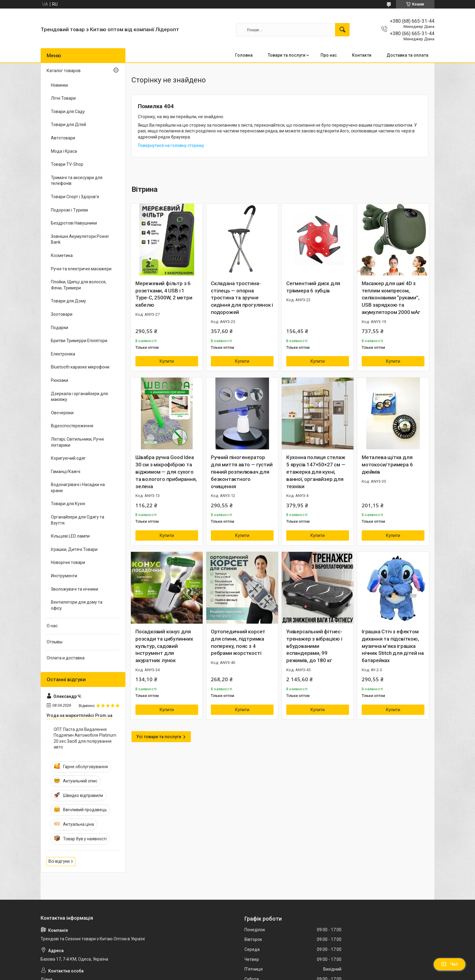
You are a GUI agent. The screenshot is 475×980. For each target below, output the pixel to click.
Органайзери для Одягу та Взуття (78, 520)
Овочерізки (62, 413)
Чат (450, 964)
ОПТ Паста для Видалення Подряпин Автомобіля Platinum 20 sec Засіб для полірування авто (85, 738)
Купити (167, 361)
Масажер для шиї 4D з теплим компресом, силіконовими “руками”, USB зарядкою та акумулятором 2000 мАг (391, 298)
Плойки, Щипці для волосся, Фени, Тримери (79, 285)
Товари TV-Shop (67, 164)
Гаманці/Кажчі (66, 472)
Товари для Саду (68, 112)
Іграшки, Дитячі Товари (74, 549)
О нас (52, 626)
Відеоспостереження (72, 426)
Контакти (362, 55)
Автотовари (63, 138)
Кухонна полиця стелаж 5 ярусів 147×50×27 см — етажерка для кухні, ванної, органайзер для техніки (316, 472)
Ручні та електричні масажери (81, 269)
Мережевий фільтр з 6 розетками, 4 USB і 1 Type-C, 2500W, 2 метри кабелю (164, 294)
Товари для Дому (68, 301)
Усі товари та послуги (159, 737)
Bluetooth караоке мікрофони (80, 367)
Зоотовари (62, 314)
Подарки (60, 328)
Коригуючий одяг (68, 458)
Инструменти (64, 576)
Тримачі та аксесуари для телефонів (77, 181)
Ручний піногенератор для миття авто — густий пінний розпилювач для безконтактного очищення (242, 472)
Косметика (62, 255)
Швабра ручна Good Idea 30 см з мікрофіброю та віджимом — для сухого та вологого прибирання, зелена (166, 472)
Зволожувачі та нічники (75, 589)
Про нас (329, 55)
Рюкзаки (60, 380)
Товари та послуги (287, 55)
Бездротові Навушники (74, 223)
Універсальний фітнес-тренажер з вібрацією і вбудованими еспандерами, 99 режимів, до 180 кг (314, 646)
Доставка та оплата (407, 55)
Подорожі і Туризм (69, 210)
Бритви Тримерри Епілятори (79, 341)
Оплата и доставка (66, 658)
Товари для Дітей (68, 125)
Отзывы (55, 642)
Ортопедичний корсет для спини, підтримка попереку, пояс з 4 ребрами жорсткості (238, 642)
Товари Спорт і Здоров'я (75, 197)
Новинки (59, 85)
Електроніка (63, 354)
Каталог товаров (64, 71)
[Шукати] (342, 30)
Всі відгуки (59, 861)
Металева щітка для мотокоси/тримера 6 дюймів (387, 465)
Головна (244, 55)
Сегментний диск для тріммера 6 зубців (313, 287)
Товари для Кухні (68, 504)
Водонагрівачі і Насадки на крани (78, 488)
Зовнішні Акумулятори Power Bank (80, 239)
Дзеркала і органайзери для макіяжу (79, 397)
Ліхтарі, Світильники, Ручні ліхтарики (77, 442)
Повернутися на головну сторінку (171, 145)
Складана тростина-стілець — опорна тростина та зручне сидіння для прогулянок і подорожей (242, 298)
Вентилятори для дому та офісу (77, 605)
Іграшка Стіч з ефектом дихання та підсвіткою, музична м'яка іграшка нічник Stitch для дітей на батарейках (393, 646)
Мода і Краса (64, 151)
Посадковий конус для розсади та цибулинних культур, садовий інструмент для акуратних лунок (164, 646)
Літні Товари (63, 98)
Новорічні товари (68, 562)
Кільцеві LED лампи (70, 536)
